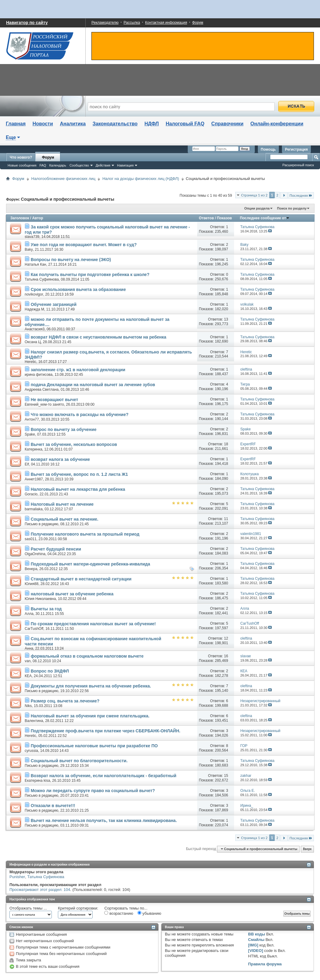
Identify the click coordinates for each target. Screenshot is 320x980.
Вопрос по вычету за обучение (64, 429)
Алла (29, 614)
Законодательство (115, 124)
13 (226, 319)
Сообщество (79, 165)
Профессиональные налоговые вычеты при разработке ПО (94, 746)
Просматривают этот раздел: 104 (40, 890)
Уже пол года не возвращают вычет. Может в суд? (84, 245)
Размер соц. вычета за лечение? (65, 701)
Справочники (227, 124)
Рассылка (132, 23)
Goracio (31, 494)
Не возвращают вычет (55, 400)
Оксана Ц (33, 342)
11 (226, 519)
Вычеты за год (46, 609)
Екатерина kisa (37, 781)
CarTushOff (34, 629)
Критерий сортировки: (78, 908)
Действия (103, 165)
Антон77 (32, 419)
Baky (29, 249)
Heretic (30, 362)
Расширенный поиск (298, 165)
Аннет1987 (34, 479)
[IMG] (253, 945)
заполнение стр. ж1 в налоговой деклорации (78, 370)
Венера (31, 569)
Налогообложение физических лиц (63, 179)
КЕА (28, 676)
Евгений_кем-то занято (44, 404)
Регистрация (296, 149)
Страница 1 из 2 (254, 195)
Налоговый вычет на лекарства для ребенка (78, 489)
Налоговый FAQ (185, 124)
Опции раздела (257, 208)
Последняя (301, 195)
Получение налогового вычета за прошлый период (85, 534)
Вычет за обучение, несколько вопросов (74, 444)
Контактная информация (166, 23)
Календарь (58, 165)
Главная (16, 124)
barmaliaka (34, 509)
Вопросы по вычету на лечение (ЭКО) (71, 260)
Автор (37, 218)
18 (226, 444)
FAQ (43, 165)
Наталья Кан (36, 264)
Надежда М (34, 309)
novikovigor (34, 294)
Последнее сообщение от (265, 218)
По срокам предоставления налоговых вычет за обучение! (93, 624)
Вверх (307, 849)
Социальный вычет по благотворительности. (79, 761)
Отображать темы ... (28, 908)
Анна (29, 648)
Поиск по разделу (292, 208)
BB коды (257, 934)
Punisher (17, 877)
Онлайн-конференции (277, 124)
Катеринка (34, 449)
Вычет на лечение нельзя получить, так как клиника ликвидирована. (104, 820)
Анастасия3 (35, 329)
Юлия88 (32, 584)
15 (226, 776)
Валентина (34, 721)
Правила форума (265, 964)
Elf (27, 464)
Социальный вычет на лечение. (65, 519)
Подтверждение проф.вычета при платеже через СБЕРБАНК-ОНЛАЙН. (106, 731)
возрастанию (119, 913)
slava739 (32, 237)
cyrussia (31, 751)
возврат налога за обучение (60, 459)
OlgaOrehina (35, 554)
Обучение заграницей (54, 304)
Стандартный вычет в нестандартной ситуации (81, 579)
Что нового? (21, 157)
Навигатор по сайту (27, 23)
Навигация (125, 165)
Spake (30, 434)
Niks (28, 706)
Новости (43, 124)
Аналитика (73, 124)
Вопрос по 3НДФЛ (50, 671)
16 (226, 656)
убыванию (149, 913)
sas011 (31, 539)
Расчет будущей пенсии (56, 549)
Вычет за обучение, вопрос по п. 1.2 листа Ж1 (79, 474)
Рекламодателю (105, 23)
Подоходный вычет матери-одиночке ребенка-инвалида (91, 564)
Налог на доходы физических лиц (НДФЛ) (141, 179)
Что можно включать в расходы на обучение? (80, 415)
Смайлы (256, 940)
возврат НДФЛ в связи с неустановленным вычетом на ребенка (99, 337)
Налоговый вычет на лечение (62, 504)
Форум (197, 23)
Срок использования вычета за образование (78, 289)
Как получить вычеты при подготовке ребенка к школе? (90, 275)
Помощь (268, 149)
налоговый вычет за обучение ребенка (72, 594)
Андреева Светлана (42, 389)
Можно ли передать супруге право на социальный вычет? (93, 791)
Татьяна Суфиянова (42, 279)
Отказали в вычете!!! (53, 806)
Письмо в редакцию (41, 524)
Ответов (206, 218)
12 (226, 638)
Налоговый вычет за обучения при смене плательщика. (90, 716)
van (28, 661)
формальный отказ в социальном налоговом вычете (87, 656)
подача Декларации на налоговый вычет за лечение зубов (93, 385)
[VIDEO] (256, 951)
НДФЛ (152, 124)
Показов (224, 218)
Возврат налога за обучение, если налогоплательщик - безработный (104, 776)
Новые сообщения (22, 165)
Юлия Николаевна (40, 599)
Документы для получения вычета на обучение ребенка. (91, 686)
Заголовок (20, 218)
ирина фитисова (39, 375)
